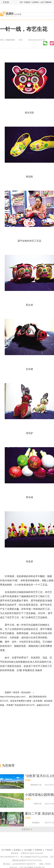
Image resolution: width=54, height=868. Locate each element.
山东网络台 (35, 2)
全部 (7, 14)
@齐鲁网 (38, 701)
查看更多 (26, 829)
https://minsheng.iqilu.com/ (12, 697)
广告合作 (49, 850)
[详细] (28, 780)
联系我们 (17, 850)
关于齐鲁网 (6, 850)
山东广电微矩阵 (46, 2)
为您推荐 (8, 765)
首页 (21, 2)
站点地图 (28, 850)
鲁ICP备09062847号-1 (10, 857)
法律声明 (38, 850)
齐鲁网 (6, 2)
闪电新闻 (27, 2)
